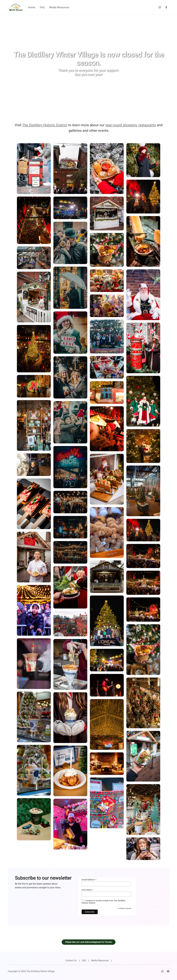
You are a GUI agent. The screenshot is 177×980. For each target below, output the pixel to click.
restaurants (147, 125)
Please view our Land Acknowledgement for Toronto (89, 942)
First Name (87, 890)
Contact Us (71, 960)
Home (32, 7)
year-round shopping (121, 125)
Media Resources (59, 7)
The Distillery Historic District (45, 125)
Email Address (89, 880)
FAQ (42, 7)
